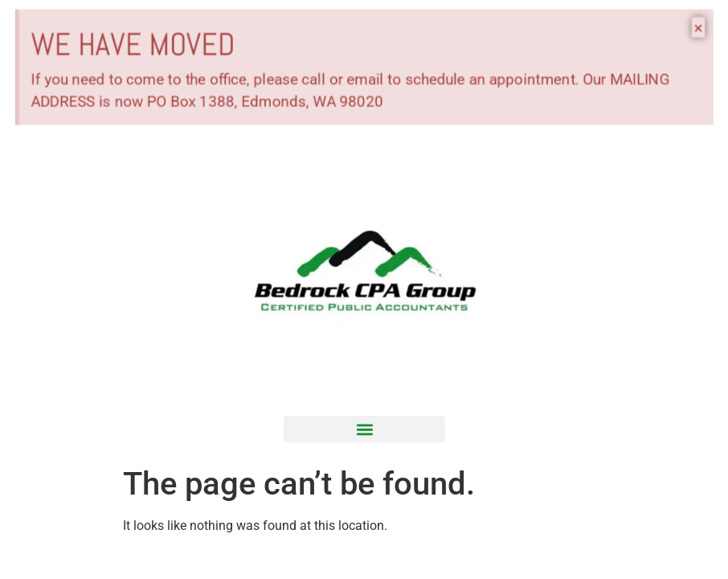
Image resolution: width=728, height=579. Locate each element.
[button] (364, 429)
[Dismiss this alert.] (709, 26)
